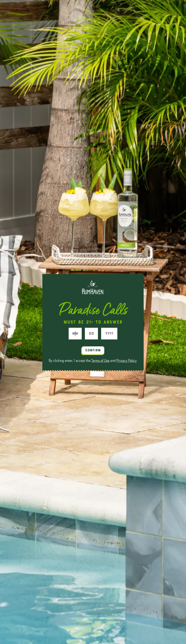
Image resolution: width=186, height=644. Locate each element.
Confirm (93, 350)
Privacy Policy (127, 361)
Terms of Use (100, 361)
